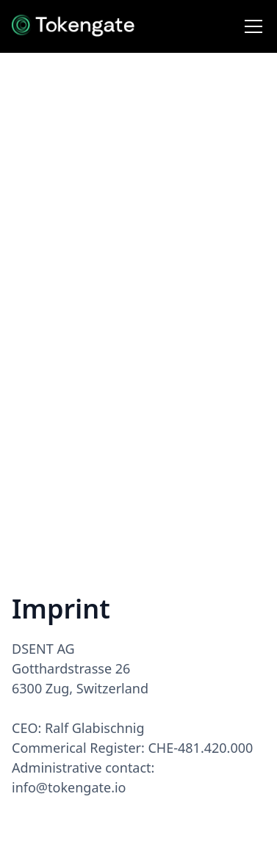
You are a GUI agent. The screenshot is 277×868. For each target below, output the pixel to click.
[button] (251, 26)
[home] (73, 26)
